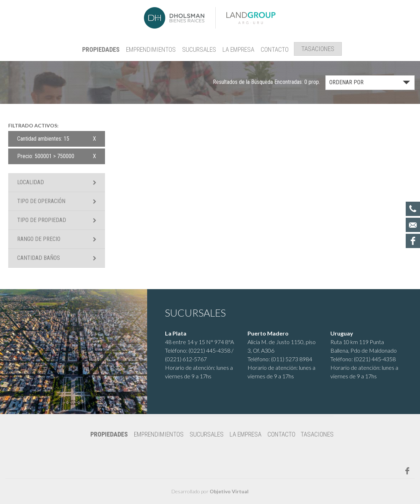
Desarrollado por (210, 491)
